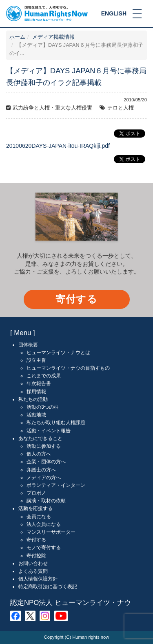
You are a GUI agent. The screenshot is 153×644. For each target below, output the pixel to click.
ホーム (17, 37)
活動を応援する (35, 508)
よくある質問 (33, 571)
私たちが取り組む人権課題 (56, 423)
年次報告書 (39, 383)
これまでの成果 (44, 376)
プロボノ (36, 493)
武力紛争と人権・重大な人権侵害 (52, 108)
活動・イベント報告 (49, 431)
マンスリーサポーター (51, 532)
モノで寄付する (44, 548)
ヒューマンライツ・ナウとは (58, 353)
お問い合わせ (33, 563)
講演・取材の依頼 (46, 501)
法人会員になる (44, 524)
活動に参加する (44, 446)
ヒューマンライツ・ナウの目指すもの (68, 368)
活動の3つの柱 (43, 407)
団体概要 (28, 345)
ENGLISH (114, 13)
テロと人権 (121, 108)
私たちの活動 (33, 399)
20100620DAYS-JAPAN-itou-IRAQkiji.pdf (58, 146)
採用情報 (36, 392)
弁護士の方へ (41, 470)
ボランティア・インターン (56, 485)
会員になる (39, 517)
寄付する (76, 299)
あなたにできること (40, 438)
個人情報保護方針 (38, 579)
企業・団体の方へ (46, 462)
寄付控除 (36, 556)
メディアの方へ (44, 478)
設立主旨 (36, 360)
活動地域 (36, 415)
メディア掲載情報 (53, 37)
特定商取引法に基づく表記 (48, 587)
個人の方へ (39, 454)
